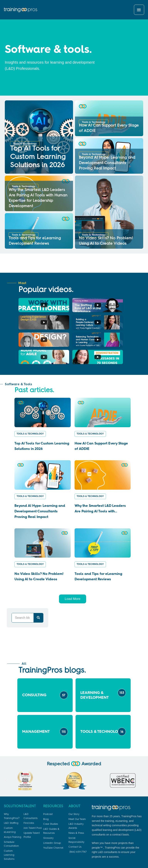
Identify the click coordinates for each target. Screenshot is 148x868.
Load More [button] (73, 566)
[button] (6, 748)
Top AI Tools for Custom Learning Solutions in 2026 (36, 157)
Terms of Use (133, 859)
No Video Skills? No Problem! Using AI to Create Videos (39, 544)
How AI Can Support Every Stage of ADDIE (101, 413)
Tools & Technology (30, 401)
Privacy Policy (114, 859)
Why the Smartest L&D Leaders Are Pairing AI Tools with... (100, 476)
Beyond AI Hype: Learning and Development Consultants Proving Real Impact (107, 164)
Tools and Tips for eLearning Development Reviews (98, 544)
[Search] (38, 585)
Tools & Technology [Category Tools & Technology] (27, 146)
